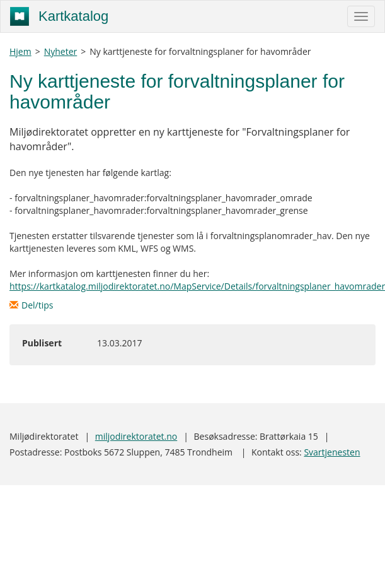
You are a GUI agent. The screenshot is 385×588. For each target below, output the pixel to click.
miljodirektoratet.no (136, 436)
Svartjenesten (332, 452)
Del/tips (31, 305)
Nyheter (61, 51)
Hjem (20, 51)
